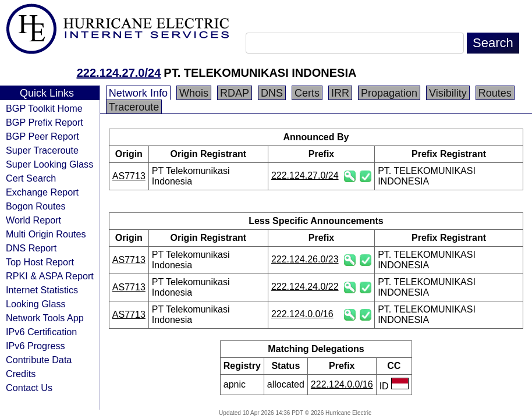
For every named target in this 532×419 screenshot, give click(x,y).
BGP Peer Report (42, 136)
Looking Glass (36, 304)
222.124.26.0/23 (305, 259)
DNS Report (31, 248)
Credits (21, 374)
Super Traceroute (42, 150)
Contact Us (29, 388)
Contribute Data (39, 360)
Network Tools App (45, 318)
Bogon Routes (36, 206)
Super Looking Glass (49, 164)
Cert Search (31, 178)
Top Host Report (40, 262)
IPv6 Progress (36, 346)
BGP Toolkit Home (44, 108)
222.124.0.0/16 (302, 314)
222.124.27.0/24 (119, 73)
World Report (33, 220)
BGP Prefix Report (45, 122)
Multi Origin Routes (46, 234)
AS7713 (129, 176)
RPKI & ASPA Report (50, 276)
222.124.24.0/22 (305, 287)
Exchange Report (42, 192)
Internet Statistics (42, 290)
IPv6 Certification (41, 332)
